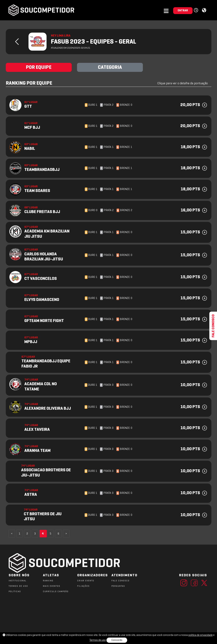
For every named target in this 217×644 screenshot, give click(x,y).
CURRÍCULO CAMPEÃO (56, 592)
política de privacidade (200, 635)
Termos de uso (98, 640)
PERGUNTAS (118, 586)
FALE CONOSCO (120, 581)
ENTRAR (183, 11)
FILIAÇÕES (83, 586)
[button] (197, 10)
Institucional (18, 581)
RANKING (48, 581)
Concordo (117, 640)
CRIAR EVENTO (86, 581)
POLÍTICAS (15, 592)
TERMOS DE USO (18, 586)
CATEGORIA (110, 68)
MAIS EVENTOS (52, 586)
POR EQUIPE (39, 68)
